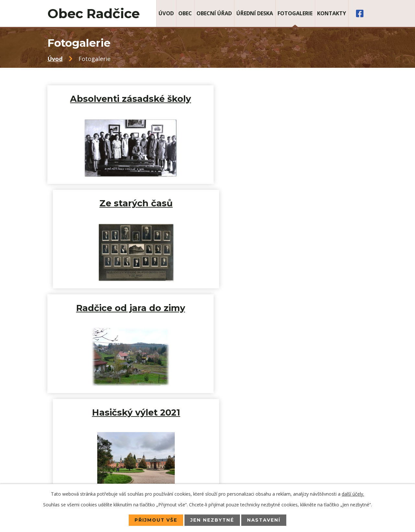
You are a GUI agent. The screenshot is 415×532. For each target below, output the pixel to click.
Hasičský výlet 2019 (289, 308)
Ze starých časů (289, 99)
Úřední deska (255, 13)
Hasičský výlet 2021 (289, 203)
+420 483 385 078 (95, 447)
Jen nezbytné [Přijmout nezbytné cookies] (212, 520)
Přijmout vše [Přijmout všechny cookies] (155, 520)
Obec (185, 13)
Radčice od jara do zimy (126, 203)
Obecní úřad (214, 13)
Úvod (166, 13)
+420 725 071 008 (89, 456)
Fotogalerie (295, 13)
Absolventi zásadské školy (126, 99)
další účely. (353, 494)
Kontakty (332, 13)
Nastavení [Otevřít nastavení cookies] (264, 520)
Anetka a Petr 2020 (126, 308)
